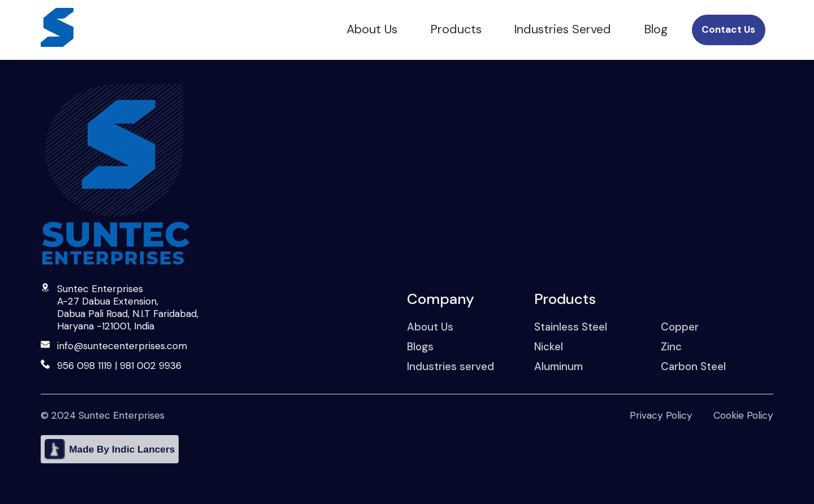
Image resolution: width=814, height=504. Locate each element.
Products (456, 29)
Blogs (420, 347)
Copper (680, 327)
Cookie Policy (743, 415)
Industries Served (562, 29)
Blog (656, 29)
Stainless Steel (571, 327)
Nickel (549, 347)
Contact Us (728, 29)
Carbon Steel (693, 366)
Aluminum (558, 366)
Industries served (451, 366)
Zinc (671, 347)
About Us (372, 29)
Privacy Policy (661, 415)
